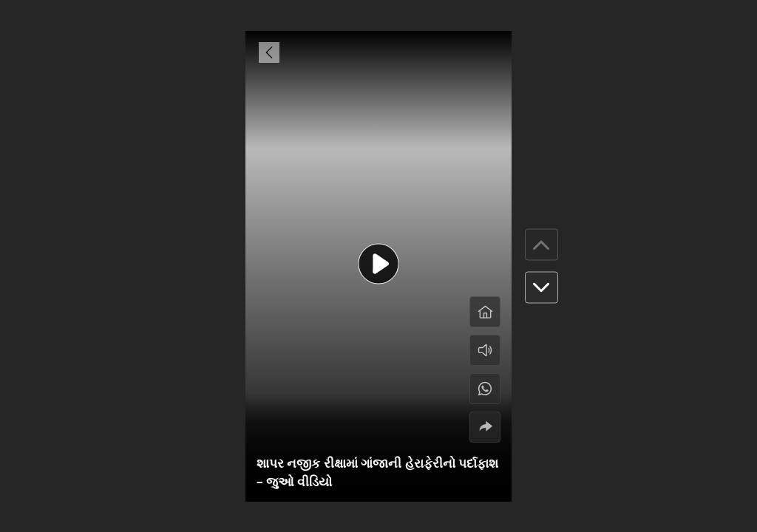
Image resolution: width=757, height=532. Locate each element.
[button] (542, 288)
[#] (485, 389)
